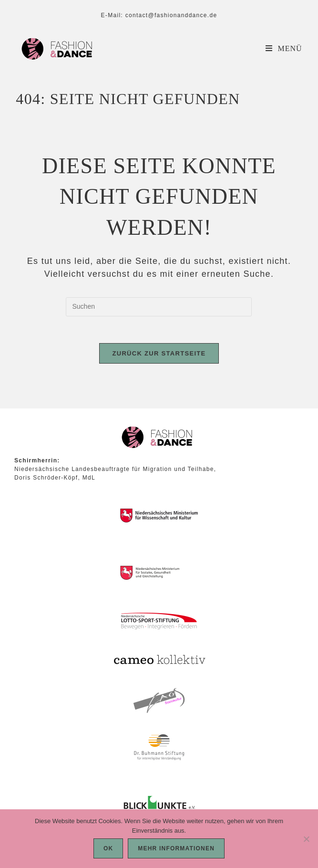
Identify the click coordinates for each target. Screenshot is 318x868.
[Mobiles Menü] (284, 48)
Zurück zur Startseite (159, 355)
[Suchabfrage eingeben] (159, 307)
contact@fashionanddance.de (171, 15)
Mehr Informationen (176, 848)
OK (108, 848)
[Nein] (306, 839)
